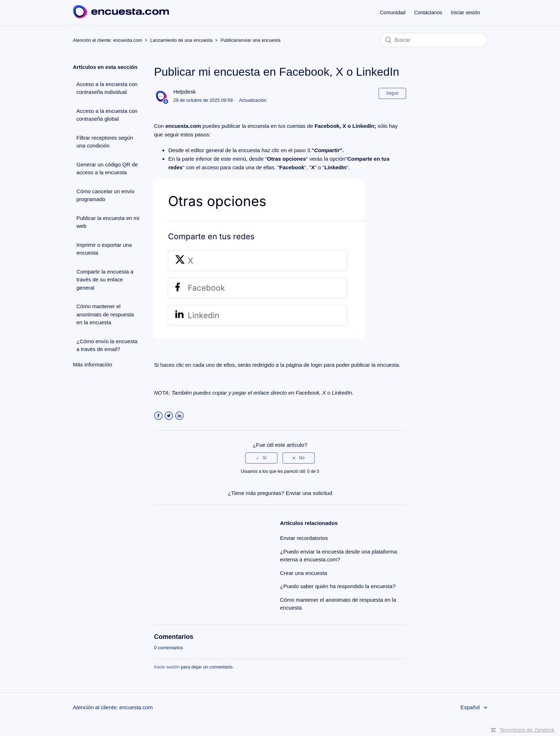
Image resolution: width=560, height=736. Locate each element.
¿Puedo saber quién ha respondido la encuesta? (338, 586)
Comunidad (393, 12)
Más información (92, 364)
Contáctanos (428, 12)
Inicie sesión (167, 667)
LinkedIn (179, 416)
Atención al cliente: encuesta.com (107, 40)
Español (471, 707)
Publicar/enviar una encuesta (251, 40)
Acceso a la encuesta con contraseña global (107, 115)
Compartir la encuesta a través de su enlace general (105, 280)
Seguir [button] (392, 93)
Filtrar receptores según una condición (105, 142)
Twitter (169, 416)
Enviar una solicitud (309, 493)
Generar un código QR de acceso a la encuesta (107, 169)
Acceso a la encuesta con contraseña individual (107, 88)
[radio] (261, 458)
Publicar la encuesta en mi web (108, 222)
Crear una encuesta (304, 573)
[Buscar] (434, 40)
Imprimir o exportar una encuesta (104, 249)
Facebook (158, 416)
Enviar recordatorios (304, 538)
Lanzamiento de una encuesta (181, 40)
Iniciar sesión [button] (465, 12)
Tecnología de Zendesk (527, 730)
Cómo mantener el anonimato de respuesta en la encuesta (105, 314)
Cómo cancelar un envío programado (106, 195)
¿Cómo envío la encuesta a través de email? (107, 345)
